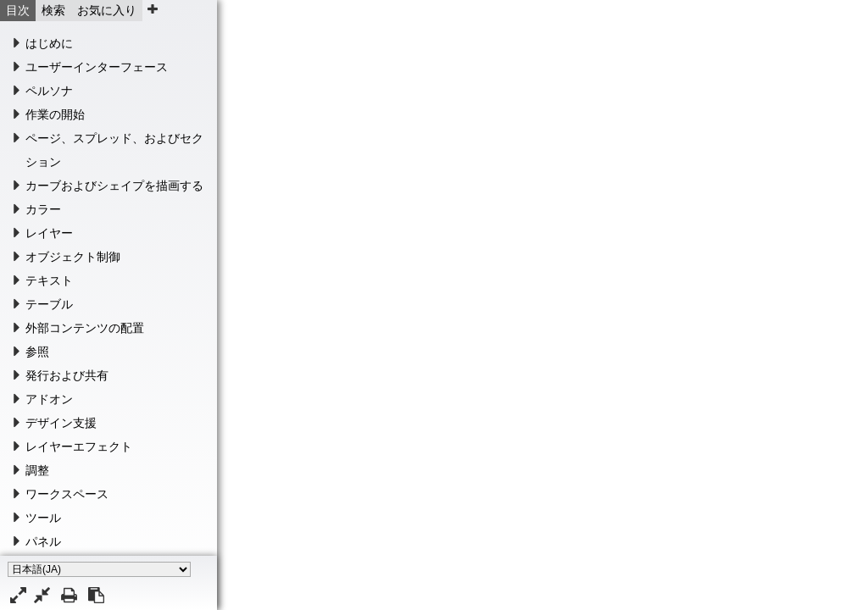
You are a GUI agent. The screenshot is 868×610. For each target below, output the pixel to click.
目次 (18, 10)
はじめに (49, 43)
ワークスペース (67, 494)
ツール (43, 518)
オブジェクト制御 (73, 257)
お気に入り (107, 10)
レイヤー (49, 233)
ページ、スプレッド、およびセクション (114, 150)
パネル (43, 541)
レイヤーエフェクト (79, 446)
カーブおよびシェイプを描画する (114, 186)
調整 (37, 470)
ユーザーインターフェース (97, 67)
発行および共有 (67, 375)
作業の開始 (55, 114)
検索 (53, 10)
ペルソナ (49, 91)
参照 (37, 352)
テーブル (49, 304)
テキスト (49, 280)
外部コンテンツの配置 (85, 328)
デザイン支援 (61, 423)
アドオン (49, 399)
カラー (43, 209)
